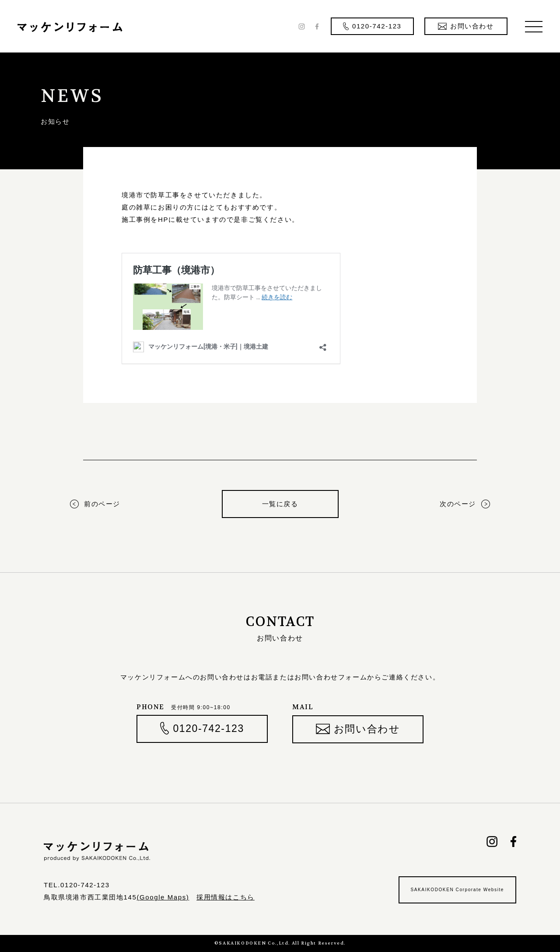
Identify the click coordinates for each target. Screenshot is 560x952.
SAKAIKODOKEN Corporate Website (457, 890)
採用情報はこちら (226, 897)
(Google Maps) (163, 897)
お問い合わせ (358, 729)
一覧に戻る (280, 504)
